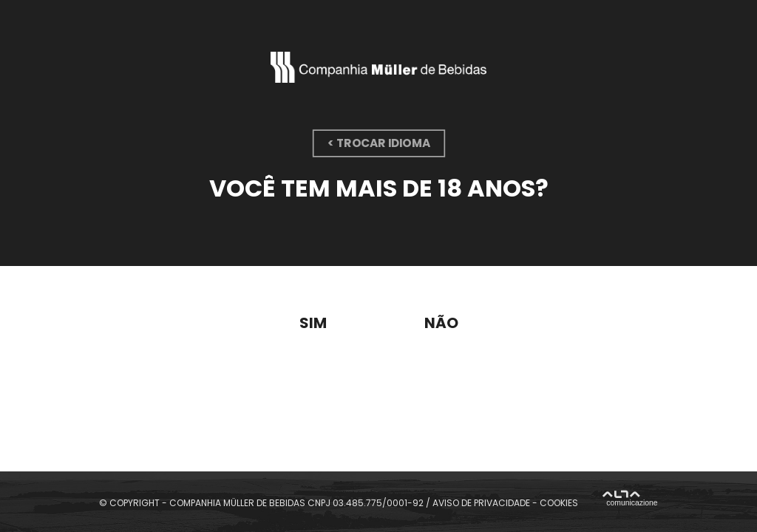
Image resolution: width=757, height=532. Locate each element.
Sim (313, 323)
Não (441, 323)
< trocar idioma (379, 143)
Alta (630, 501)
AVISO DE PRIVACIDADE (481, 502)
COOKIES (559, 502)
